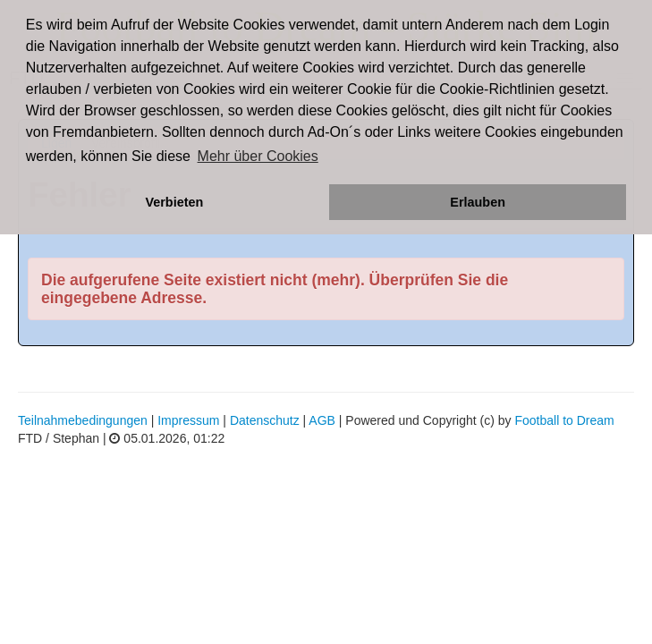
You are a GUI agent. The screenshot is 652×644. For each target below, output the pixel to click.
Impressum (188, 420)
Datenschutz (265, 420)
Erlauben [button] (478, 202)
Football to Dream (564, 420)
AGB (322, 420)
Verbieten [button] (174, 202)
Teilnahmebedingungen (83, 420)
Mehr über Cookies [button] (258, 156)
